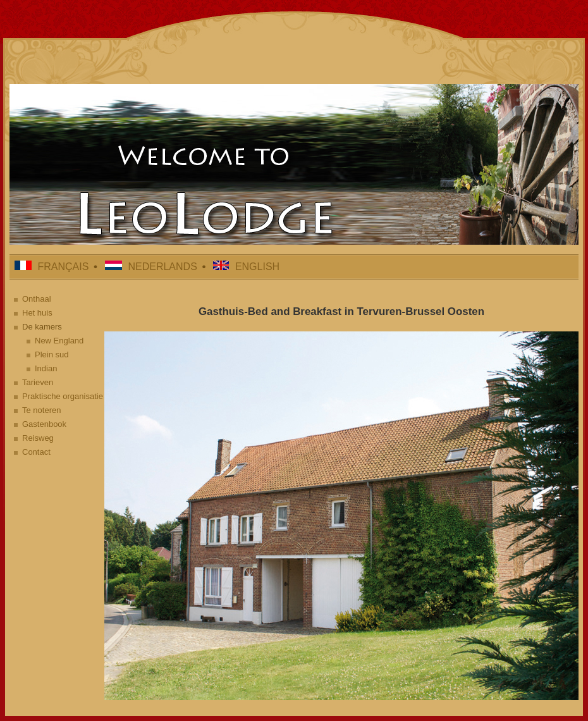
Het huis (37, 313)
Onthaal (37, 299)
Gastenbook (44, 424)
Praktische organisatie (63, 396)
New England (59, 341)
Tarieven (38, 382)
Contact (36, 452)
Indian (46, 368)
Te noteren (41, 410)
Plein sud (52, 354)
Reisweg (38, 438)
